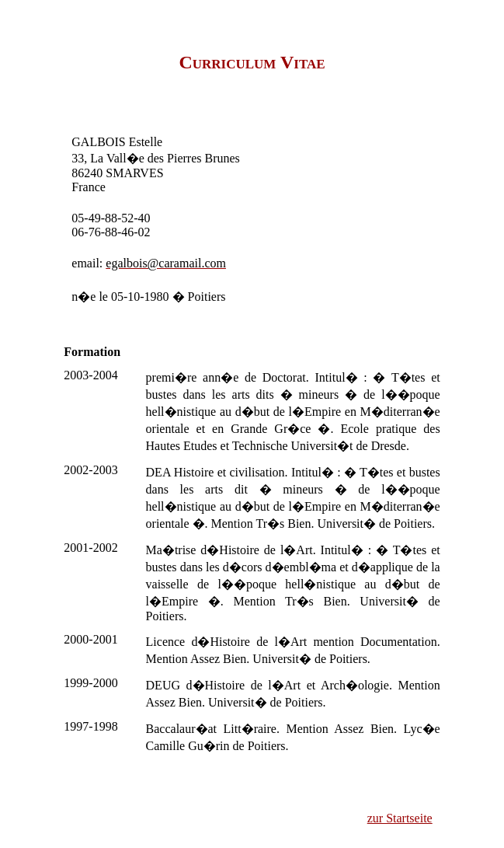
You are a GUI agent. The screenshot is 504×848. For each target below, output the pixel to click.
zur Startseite (400, 818)
